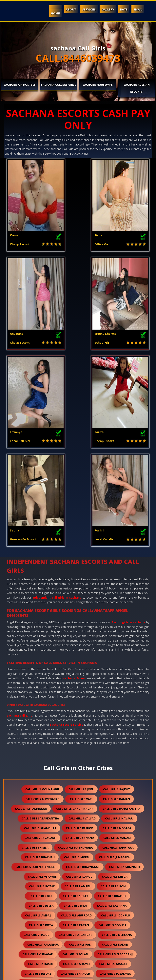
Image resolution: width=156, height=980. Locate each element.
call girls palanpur (43, 760)
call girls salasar (121, 915)
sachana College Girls (58, 85)
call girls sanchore (37, 895)
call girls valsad (82, 634)
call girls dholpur (115, 866)
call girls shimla (35, 663)
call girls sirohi (113, 701)
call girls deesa (41, 721)
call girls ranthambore (97, 954)
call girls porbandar (75, 750)
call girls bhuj (75, 721)
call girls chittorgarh (82, 876)
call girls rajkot (117, 604)
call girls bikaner (124, 876)
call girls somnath (124, 682)
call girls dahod (79, 692)
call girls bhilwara (36, 808)
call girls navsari (119, 634)
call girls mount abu (42, 604)
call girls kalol (43, 857)
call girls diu (41, 711)
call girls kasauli (113, 779)
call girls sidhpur (74, 924)
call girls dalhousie (78, 847)
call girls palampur (120, 847)
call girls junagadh (115, 672)
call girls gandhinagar (75, 624)
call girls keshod (80, 643)
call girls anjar (77, 837)
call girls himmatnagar (118, 837)
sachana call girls (19, 531)
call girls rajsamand (118, 798)
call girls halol (36, 750)
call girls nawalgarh (41, 818)
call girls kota (41, 740)
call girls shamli (76, 779)
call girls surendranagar (36, 682)
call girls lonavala (76, 934)
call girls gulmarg (54, 954)
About (71, 9)
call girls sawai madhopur (76, 915)
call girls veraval (42, 692)
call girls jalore (38, 789)
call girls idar (122, 944)
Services (89, 9)
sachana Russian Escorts (137, 88)
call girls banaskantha (122, 624)
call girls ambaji (38, 730)
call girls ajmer (81, 604)
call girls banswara (76, 798)
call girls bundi (74, 808)
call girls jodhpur (116, 730)
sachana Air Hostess (20, 85)
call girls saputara (118, 663)
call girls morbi (77, 672)
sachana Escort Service (67, 540)
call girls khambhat (40, 643)
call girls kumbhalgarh (36, 876)
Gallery (108, 9)
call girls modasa (117, 643)
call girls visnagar (38, 769)
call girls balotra (35, 798)
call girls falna (112, 857)
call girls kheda (115, 692)
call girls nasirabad (38, 944)
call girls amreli (78, 701)
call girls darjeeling (114, 924)
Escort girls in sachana (129, 437)
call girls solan (75, 769)
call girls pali (80, 760)
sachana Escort (74, 493)
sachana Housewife (98, 85)
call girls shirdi (78, 866)
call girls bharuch (75, 789)
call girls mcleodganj (115, 769)
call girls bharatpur (41, 905)
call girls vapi (81, 614)
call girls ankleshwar (41, 827)
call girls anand (81, 818)
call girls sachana (112, 721)
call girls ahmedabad (43, 614)
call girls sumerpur (41, 866)
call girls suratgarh (116, 886)
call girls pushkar (116, 934)
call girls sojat (119, 905)
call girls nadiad (118, 818)
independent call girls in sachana (57, 413)
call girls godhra (112, 740)
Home (55, 13)
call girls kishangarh (39, 886)
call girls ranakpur (119, 895)
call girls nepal (38, 934)
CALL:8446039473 (78, 58)
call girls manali (117, 653)
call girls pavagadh (40, 653)
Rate (124, 9)
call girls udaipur (112, 711)
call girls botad (42, 701)
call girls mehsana (117, 750)
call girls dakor (115, 760)
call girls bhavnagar (83, 682)
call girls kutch (81, 827)
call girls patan (76, 740)
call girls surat (76, 711)
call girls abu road (76, 730)
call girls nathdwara (75, 663)
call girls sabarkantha (40, 634)
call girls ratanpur (78, 895)
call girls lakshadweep (82, 944)
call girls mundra (118, 827)
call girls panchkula (36, 847)
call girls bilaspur (82, 905)
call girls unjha (38, 924)
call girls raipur (33, 915)
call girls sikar (78, 886)
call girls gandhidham (37, 837)
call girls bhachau (40, 672)
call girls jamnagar (31, 624)
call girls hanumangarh (115, 808)
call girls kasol (41, 779)
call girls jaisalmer (115, 789)
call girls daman (116, 614)
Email (138, 9)
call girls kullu (78, 857)
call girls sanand (80, 653)
